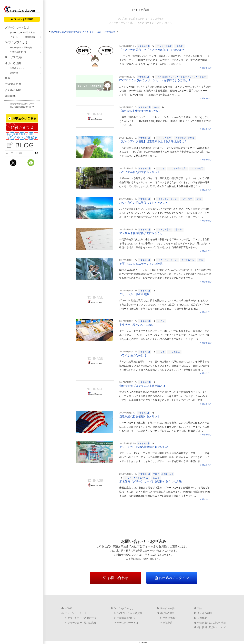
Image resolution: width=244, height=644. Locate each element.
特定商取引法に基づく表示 (22, 104)
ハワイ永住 (187, 199)
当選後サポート (17, 68)
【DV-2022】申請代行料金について (141, 111)
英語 (199, 199)
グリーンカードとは (17, 27)
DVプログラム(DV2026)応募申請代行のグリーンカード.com (77, 32)
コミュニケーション (168, 199)
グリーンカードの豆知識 (134, 294)
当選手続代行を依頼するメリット (140, 416)
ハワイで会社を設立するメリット (140, 172)
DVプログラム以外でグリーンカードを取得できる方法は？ (155, 80)
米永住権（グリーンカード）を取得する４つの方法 (150, 481)
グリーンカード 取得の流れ (23, 37)
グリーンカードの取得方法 (22, 33)
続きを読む (206, 68)
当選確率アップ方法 (185, 138)
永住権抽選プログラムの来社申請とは (142, 386)
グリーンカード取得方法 (137, 478)
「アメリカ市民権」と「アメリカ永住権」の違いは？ (152, 50)
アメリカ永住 (165, 138)
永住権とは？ (167, 474)
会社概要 (10, 96)
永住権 (179, 46)
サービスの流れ (14, 57)
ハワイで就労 (197, 168)
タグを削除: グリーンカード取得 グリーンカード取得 (181, 77)
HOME (68, 608)
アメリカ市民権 (164, 46)
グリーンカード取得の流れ (82, 623)
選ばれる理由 (13, 63)
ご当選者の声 (13, 84)
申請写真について (18, 52)
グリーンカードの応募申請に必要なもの (144, 447)
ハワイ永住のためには (133, 355)
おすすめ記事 (110, 32)
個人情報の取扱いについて (22, 107)
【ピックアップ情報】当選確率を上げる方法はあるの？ (153, 141)
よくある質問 (13, 90)
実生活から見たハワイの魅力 (137, 325)
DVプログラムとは (16, 42)
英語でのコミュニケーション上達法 (141, 264)
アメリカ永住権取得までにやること (141, 233)
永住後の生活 (188, 260)
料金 (7, 78)
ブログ (156, 107)
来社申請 (14, 73)
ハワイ (161, 168)
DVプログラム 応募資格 (21, 48)
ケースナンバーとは (128, 623)
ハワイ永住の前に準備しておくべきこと (144, 203)
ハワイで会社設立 (178, 168)
